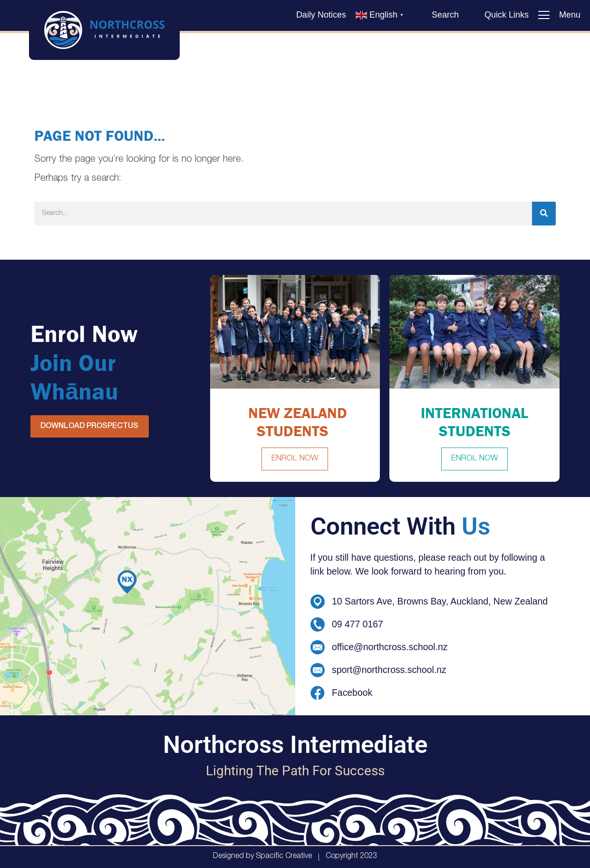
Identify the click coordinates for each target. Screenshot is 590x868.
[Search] (544, 214)
